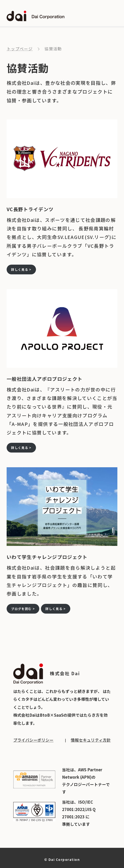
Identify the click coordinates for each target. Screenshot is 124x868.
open (113, 16)
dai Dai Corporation (36, 16)
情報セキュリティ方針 (91, 740)
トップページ (20, 49)
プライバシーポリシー (33, 740)
